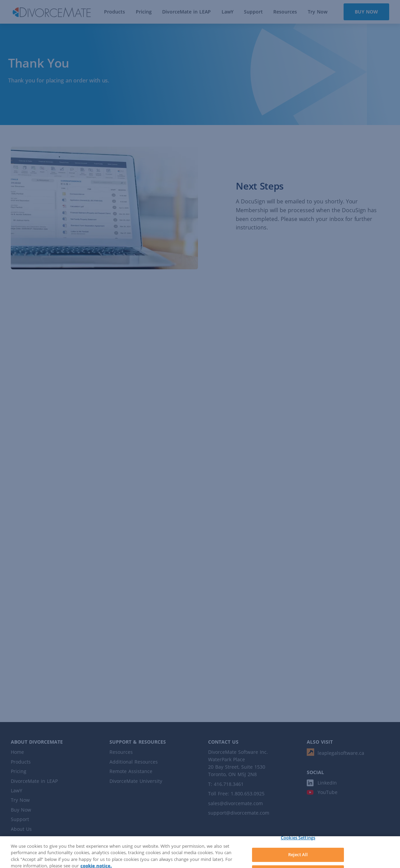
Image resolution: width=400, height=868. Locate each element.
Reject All (298, 858)
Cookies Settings (298, 841)
